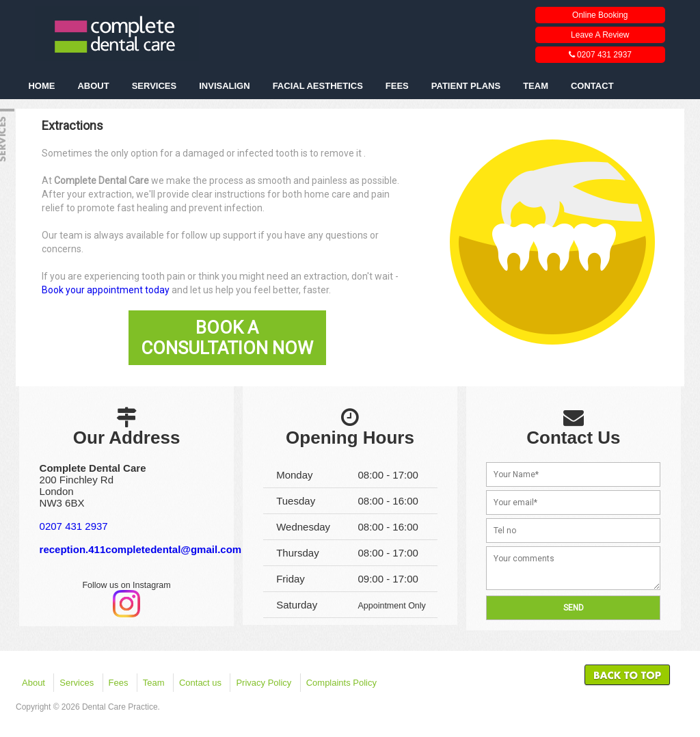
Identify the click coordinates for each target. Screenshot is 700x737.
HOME (41, 86)
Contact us (200, 683)
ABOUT (93, 86)
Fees (119, 683)
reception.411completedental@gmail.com (141, 549)
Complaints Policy (341, 683)
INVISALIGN (224, 86)
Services (77, 683)
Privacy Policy (264, 683)
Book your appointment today (106, 290)
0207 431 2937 (74, 526)
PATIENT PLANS (466, 86)
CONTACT (592, 86)
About (33, 683)
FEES (397, 86)
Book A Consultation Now (227, 338)
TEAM (536, 86)
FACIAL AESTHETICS (318, 86)
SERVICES (154, 86)
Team (154, 683)
